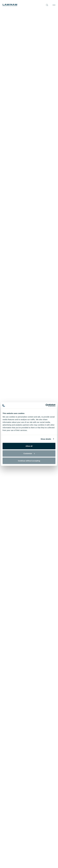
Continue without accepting (29, 461)
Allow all (29, 446)
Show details (46, 439)
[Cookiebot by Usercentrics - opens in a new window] (46, 405)
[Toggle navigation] (54, 5)
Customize (29, 453)
